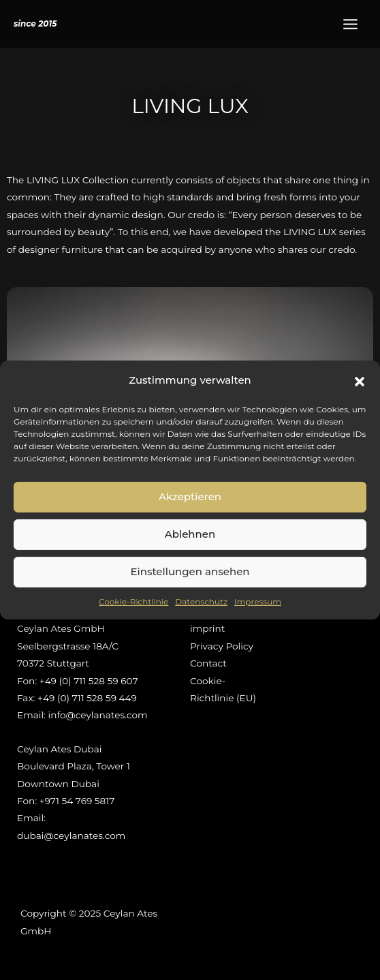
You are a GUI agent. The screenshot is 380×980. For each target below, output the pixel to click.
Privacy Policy (222, 646)
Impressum (258, 601)
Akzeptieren (190, 496)
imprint (207, 628)
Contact (208, 663)
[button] (360, 380)
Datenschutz (201, 601)
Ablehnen (190, 534)
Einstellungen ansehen (190, 571)
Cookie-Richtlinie (133, 601)
